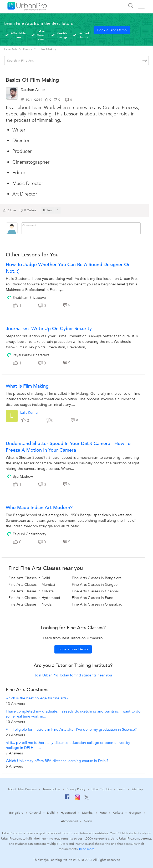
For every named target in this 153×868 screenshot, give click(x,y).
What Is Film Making (27, 386)
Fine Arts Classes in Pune (93, 598)
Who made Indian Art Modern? (39, 508)
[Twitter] (87, 798)
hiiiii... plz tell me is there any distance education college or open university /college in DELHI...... (68, 745)
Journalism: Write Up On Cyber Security (49, 329)
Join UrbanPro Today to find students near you (73, 675)
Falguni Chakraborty (29, 534)
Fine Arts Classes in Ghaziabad (97, 604)
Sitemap (137, 789)
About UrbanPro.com (22, 789)
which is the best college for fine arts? (37, 698)
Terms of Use (52, 789)
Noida (88, 821)
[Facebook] (67, 799)
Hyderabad (68, 813)
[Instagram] (77, 799)
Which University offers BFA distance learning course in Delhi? (57, 761)
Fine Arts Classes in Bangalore (97, 578)
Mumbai (88, 813)
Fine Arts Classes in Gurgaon (96, 585)
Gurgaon (135, 813)
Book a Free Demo (112, 30)
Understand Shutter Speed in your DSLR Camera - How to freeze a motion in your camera (68, 447)
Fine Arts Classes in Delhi (29, 578)
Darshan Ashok (33, 90)
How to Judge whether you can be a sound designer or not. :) (68, 268)
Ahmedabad (69, 821)
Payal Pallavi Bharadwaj (31, 355)
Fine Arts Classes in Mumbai (32, 585)
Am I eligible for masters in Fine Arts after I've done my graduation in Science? (71, 730)
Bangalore (16, 813)
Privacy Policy (76, 789)
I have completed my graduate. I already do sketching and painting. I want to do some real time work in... (73, 714)
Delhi (51, 813)
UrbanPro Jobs (102, 789)
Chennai (35, 813)
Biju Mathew (23, 477)
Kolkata (118, 813)
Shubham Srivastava (29, 298)
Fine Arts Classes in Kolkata (31, 591)
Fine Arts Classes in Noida (30, 604)
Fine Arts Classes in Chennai (95, 591)
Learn (121, 789)
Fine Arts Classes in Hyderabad (34, 598)
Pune (103, 813)
